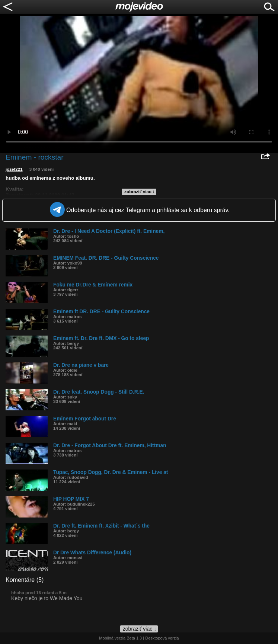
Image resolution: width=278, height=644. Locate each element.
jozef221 (14, 169)
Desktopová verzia (162, 638)
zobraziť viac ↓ (140, 192)
